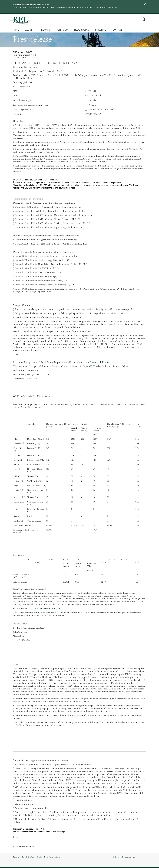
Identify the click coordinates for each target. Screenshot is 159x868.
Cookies (39, 857)
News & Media (81, 30)
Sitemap (58, 857)
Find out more (112, 8)
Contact (117, 30)
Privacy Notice (48, 857)
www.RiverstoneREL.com (97, 362)
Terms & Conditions (28, 857)
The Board (44, 30)
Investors (101, 30)
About (29, 30)
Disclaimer (16, 857)
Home (16, 30)
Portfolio (62, 30)
